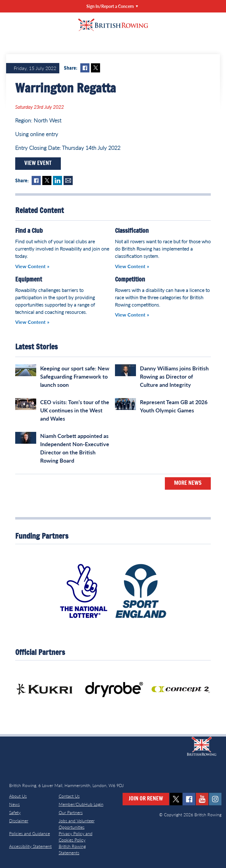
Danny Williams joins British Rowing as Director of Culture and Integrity (174, 376)
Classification (132, 231)
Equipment (29, 280)
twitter (176, 799)
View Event (38, 163)
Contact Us (69, 796)
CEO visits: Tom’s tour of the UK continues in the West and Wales (75, 410)
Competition (130, 280)
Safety (15, 812)
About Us (18, 796)
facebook (189, 799)
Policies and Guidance (30, 833)
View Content (30, 266)
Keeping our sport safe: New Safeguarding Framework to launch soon (75, 376)
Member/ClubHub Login (81, 804)
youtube (202, 799)
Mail (68, 180)
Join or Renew (146, 799)
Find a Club (29, 231)
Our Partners (71, 812)
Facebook (85, 68)
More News (188, 483)
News (14, 804)
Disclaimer (19, 821)
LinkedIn (57, 180)
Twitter (96, 68)
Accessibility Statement (30, 846)
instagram (215, 799)
